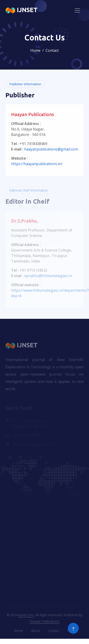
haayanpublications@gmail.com (51, 149)
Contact (54, 631)
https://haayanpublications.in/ (37, 164)
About (35, 631)
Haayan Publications (44, 621)
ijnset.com (26, 615)
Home (35, 50)
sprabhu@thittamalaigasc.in (48, 276)
